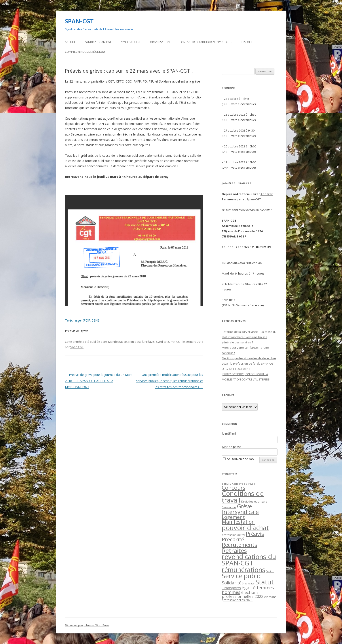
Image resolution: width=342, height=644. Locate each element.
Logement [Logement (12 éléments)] (233, 517)
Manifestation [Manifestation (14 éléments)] (238, 522)
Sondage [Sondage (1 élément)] (250, 584)
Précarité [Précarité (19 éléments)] (233, 539)
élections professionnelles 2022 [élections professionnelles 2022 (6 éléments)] (243, 594)
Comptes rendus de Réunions (85, 52)
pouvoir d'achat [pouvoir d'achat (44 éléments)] (245, 528)
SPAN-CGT (79, 21)
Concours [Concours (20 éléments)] (234, 488)
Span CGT (77, 347)
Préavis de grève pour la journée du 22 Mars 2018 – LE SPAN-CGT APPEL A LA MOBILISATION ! (99, 381)
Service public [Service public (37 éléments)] (242, 576)
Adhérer (267, 194)
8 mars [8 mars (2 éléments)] (226, 484)
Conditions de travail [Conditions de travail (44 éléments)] (243, 497)
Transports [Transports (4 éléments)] (231, 588)
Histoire (247, 42)
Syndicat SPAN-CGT (98, 42)
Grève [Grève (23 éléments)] (244, 506)
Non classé (136, 342)
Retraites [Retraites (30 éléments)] (234, 551)
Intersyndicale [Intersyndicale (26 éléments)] (240, 512)
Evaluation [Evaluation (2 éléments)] (229, 507)
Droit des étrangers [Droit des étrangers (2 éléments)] (254, 501)
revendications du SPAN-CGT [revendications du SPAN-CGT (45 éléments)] (249, 560)
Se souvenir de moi (241, 459)
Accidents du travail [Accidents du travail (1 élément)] (243, 484)
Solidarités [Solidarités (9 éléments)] (233, 583)
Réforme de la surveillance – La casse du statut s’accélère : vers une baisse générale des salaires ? (249, 337)
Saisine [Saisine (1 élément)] (270, 571)
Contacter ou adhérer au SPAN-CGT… (206, 42)
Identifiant (229, 433)
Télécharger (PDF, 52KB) (83, 320)
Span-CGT (254, 199)
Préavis (150, 342)
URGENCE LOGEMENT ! (237, 369)
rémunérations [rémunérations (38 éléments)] (243, 570)
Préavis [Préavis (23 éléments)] (255, 534)
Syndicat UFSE (131, 42)
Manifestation (118, 342)
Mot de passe (232, 447)
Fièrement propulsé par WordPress (87, 625)
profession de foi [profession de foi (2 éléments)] (233, 535)
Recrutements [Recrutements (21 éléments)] (239, 545)
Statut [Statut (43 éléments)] (265, 582)
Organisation (160, 42)
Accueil (70, 42)
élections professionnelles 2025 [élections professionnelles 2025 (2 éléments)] (249, 598)
